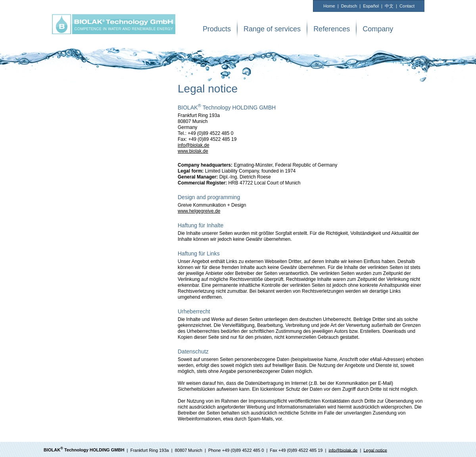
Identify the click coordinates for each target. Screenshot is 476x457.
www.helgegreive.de (199, 211)
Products (217, 29)
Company (378, 29)
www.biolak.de (193, 151)
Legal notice (375, 450)
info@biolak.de (194, 145)
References (332, 29)
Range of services (272, 29)
